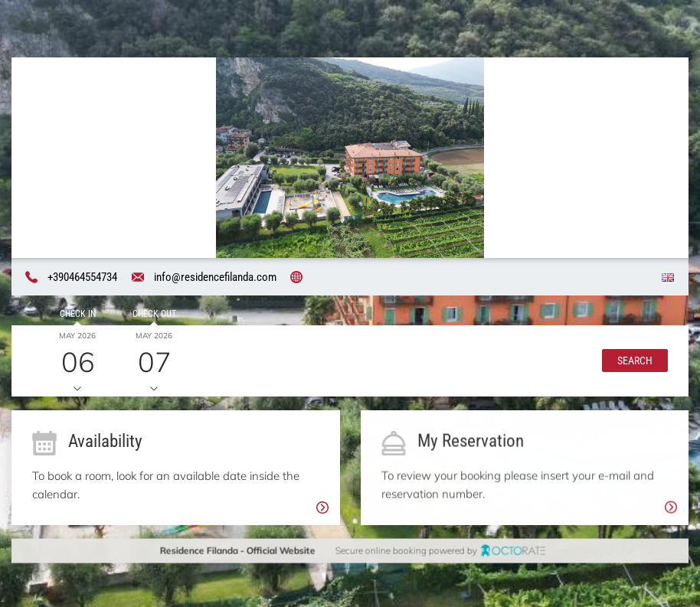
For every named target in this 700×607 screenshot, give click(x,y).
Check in (77, 314)
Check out (154, 314)
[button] (635, 361)
